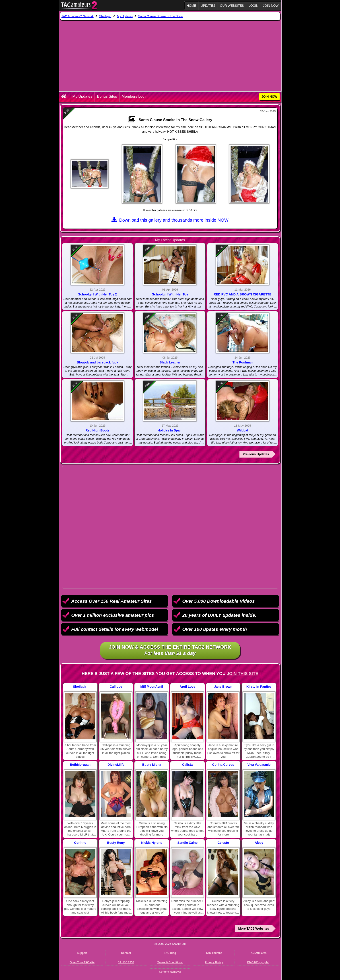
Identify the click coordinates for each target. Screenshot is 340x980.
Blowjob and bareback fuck (97, 362)
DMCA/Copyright (258, 962)
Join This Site (243, 674)
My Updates (82, 96)
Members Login (135, 96)
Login (253, 6)
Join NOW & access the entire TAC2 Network (170, 650)
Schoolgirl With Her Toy (170, 294)
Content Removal (170, 972)
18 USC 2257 (126, 962)
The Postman (243, 362)
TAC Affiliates (258, 953)
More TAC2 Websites (254, 928)
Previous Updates (256, 454)
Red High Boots (97, 430)
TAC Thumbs (214, 953)
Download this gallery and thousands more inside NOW (170, 220)
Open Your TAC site (82, 962)
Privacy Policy (214, 962)
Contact (126, 953)
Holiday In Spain (170, 430)
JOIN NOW (271, 6)
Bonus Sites (107, 96)
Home (191, 6)
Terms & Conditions (170, 962)
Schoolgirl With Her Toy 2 (97, 294)
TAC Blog (170, 953)
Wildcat (242, 430)
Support (82, 953)
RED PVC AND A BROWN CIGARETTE (242, 294)
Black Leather (170, 362)
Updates (208, 6)
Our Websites (232, 6)
